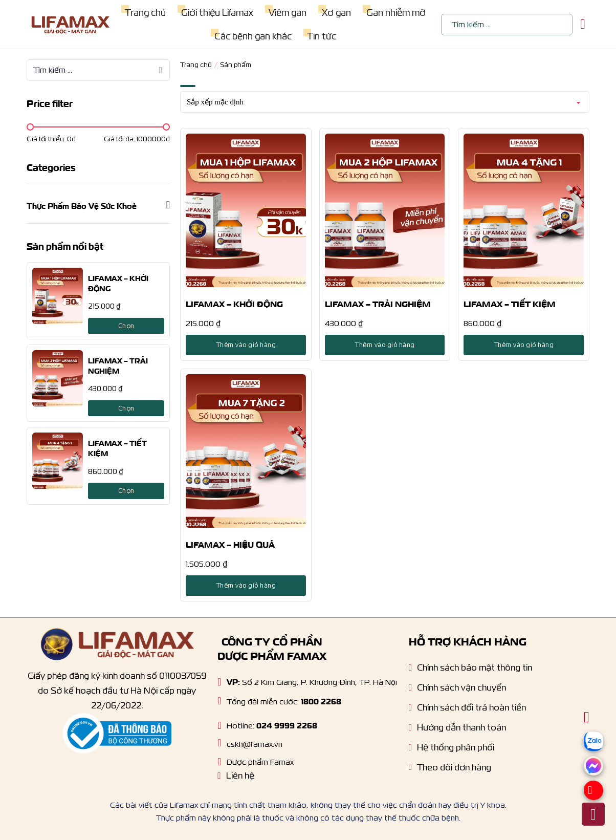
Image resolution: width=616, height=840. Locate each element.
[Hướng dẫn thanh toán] (457, 730)
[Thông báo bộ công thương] (117, 734)
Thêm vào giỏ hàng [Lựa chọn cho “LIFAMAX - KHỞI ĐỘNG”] (246, 345)
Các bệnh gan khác (253, 36)
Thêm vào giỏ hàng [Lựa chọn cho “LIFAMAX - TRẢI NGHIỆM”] (385, 345)
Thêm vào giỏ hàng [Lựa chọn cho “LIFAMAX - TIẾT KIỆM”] (524, 345)
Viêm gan (288, 13)
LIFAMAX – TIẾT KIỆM (117, 447)
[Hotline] (219, 701)
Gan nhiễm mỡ (396, 13)
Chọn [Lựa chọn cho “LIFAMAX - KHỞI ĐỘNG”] (126, 326)
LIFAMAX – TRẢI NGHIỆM (118, 365)
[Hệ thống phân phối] (452, 750)
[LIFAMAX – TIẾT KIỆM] (58, 461)
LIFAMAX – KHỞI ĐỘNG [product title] (234, 303)
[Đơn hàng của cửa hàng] (385, 102)
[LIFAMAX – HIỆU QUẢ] (246, 451)
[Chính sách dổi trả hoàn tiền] (467, 710)
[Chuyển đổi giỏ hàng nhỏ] (583, 24)
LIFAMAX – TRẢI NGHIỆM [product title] (378, 303)
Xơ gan (336, 13)
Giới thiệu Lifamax (217, 13)
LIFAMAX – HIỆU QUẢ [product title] (230, 544)
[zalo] (593, 754)
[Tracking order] (450, 770)
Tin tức (322, 36)
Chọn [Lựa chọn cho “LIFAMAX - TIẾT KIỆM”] (126, 491)
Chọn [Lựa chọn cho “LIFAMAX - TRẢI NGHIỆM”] (126, 408)
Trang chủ (145, 13)
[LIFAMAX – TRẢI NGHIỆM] (58, 378)
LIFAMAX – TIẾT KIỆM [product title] (510, 303)
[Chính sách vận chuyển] (457, 690)
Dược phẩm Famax (260, 762)
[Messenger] (593, 773)
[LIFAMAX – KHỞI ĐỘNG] (58, 296)
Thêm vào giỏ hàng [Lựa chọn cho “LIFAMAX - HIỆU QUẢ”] (246, 585)
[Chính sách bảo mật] (470, 670)
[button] (98, 205)
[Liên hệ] (236, 778)
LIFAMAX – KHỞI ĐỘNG (118, 283)
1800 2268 (321, 701)
